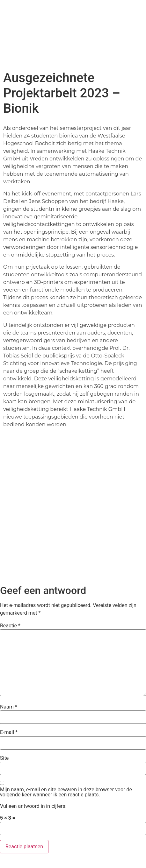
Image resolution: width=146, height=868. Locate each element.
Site (4, 758)
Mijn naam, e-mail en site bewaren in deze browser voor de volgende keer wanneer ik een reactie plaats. (66, 792)
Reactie (10, 626)
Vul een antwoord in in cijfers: (33, 806)
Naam (9, 707)
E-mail (9, 732)
